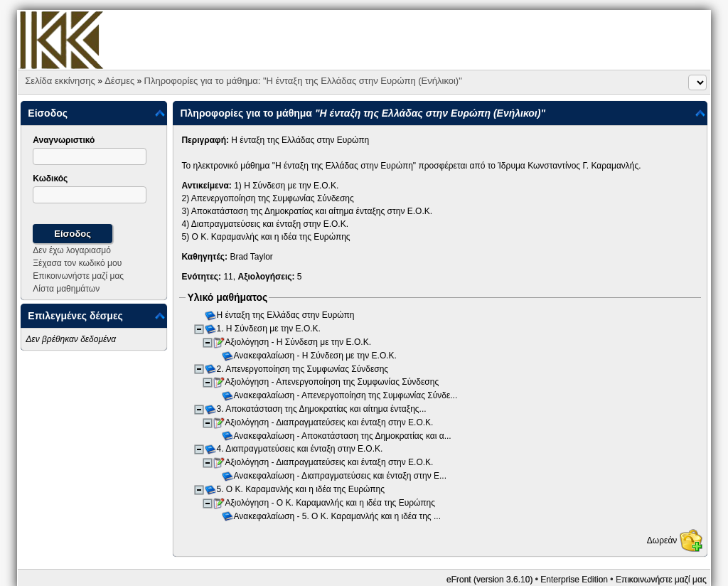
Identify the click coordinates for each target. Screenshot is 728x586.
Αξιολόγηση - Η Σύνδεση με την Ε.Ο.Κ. (299, 342)
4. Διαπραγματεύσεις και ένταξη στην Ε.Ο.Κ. (300, 449)
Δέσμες (119, 81)
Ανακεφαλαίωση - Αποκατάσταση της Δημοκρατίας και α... (343, 436)
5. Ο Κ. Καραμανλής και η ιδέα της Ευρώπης (301, 489)
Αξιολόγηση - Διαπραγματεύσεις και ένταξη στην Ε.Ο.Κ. (330, 422)
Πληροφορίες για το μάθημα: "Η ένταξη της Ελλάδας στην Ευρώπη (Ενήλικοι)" (303, 81)
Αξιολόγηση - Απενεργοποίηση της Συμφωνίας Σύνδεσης (333, 383)
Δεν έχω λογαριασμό (72, 250)
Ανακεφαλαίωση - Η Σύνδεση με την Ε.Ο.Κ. (316, 356)
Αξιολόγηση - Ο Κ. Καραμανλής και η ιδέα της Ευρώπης (331, 503)
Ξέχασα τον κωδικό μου (77, 263)
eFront (459, 580)
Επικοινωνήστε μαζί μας (78, 276)
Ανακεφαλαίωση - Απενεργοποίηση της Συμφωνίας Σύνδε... (346, 395)
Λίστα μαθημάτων (66, 289)
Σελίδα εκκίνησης (60, 81)
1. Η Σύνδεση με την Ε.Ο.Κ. (269, 329)
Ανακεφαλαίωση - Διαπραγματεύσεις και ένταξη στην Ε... (341, 476)
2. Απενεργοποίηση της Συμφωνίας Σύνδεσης (303, 369)
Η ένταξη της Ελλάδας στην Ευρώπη (286, 316)
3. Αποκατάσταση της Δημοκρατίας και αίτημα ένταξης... (322, 409)
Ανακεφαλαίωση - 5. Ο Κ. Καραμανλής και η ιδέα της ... (338, 516)
